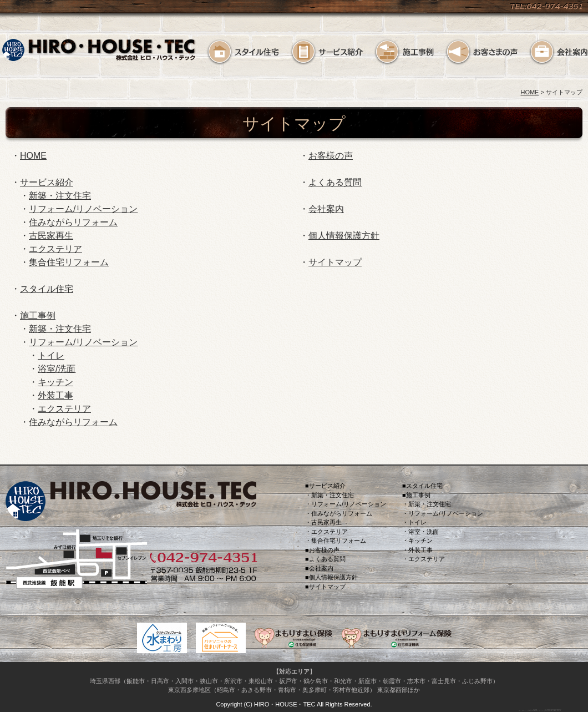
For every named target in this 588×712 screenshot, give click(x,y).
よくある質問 (335, 182)
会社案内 (558, 52)
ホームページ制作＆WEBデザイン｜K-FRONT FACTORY (539, 710)
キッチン (55, 382)
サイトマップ (335, 262)
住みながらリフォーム (73, 222)
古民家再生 (51, 236)
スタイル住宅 (243, 52)
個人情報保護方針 (344, 236)
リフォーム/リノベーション (83, 209)
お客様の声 (481, 52)
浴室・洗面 (424, 532)
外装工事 (55, 395)
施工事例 (404, 52)
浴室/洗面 (57, 369)
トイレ (51, 355)
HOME (529, 92)
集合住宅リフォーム (69, 262)
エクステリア (55, 249)
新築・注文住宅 (60, 196)
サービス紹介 (326, 52)
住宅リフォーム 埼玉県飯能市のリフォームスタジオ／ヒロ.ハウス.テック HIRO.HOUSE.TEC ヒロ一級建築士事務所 (99, 53)
